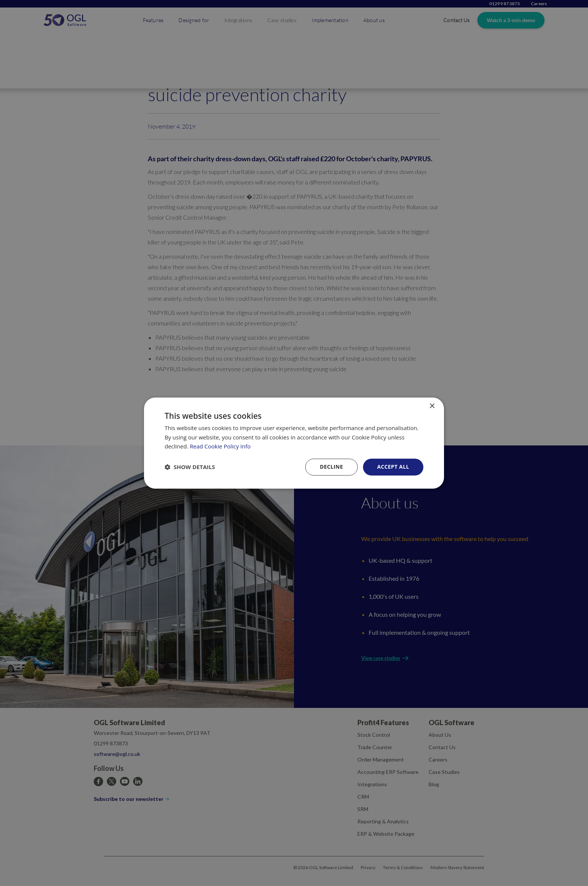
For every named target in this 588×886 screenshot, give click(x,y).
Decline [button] (331, 467)
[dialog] (294, 443)
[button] (190, 467)
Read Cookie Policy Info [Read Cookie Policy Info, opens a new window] (220, 447)
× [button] (432, 406)
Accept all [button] (393, 467)
